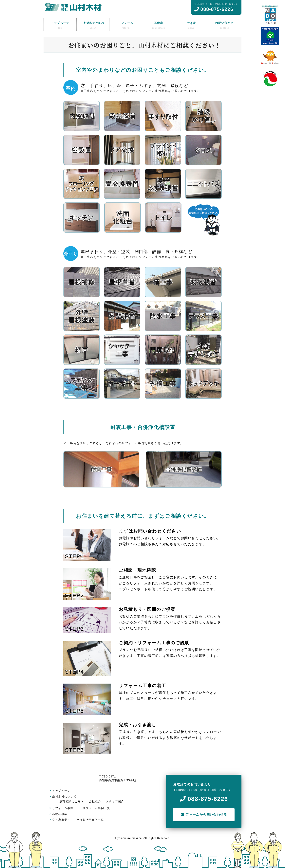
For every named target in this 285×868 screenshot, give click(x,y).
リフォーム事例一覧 (96, 808)
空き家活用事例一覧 (90, 820)
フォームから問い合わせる (204, 815)
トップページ (60, 791)
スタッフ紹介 (115, 801)
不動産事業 (58, 814)
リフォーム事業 (61, 808)
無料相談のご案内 (72, 801)
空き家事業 (58, 820)
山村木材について (63, 796)
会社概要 (95, 801)
